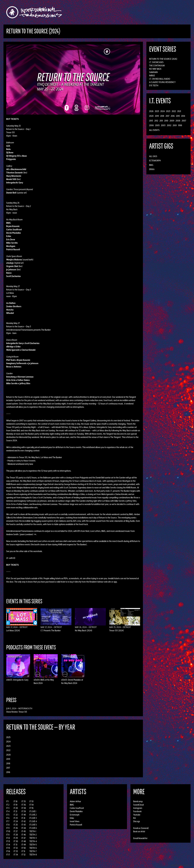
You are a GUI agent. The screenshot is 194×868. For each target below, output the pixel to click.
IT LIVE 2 (33, 815)
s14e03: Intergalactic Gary (17, 680)
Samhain (153, 72)
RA (134, 818)
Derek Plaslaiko (76, 811)
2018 (8, 763)
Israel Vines (75, 821)
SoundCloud (138, 805)
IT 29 (16, 838)
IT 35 (24, 801)
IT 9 (8, 828)
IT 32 (16, 848)
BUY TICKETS (12, 119)
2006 (151, 125)
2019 (8, 759)
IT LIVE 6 (33, 828)
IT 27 (16, 831)
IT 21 (15, 811)
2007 (184, 121)
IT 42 (24, 821)
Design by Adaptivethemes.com (182, 865)
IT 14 (8, 845)
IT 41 (23, 818)
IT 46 (24, 835)
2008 (178, 121)
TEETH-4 (33, 841)
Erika (152, 169)
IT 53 (31, 801)
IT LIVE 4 (33, 821)
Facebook (137, 811)
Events (130, 12)
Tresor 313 (10, 132)
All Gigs (153, 156)
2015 (178, 116)
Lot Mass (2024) (13, 630)
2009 (172, 121)
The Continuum (157, 66)
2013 (151, 121)
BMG (151, 165)
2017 (8, 768)
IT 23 (16, 818)
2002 (169, 125)
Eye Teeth (154, 85)
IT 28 (16, 835)
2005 (157, 125)
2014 (183, 116)
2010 (166, 121)
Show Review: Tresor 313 (17, 712)
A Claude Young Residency (162, 82)
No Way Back (12, 209)
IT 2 (8, 805)
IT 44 (24, 828)
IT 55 (31, 808)
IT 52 (23, 855)
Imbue (152, 75)
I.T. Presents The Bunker (51, 630)
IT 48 (24, 841)
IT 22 (16, 815)
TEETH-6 (33, 848)
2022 (8, 750)
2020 (8, 755)
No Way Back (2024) (84, 630)
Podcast (158, 12)
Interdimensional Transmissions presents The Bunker (28, 330)
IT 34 (16, 855)
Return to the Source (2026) (163, 59)
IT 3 (8, 808)
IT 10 (8, 831)
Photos (147, 12)
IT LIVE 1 (33, 811)
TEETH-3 (33, 838)
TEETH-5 (33, 845)
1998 (180, 125)
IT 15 (8, 848)
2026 (151, 111)
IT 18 (16, 801)
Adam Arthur (75, 801)
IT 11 (8, 835)
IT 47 (24, 838)
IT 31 (15, 845)
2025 (8, 737)
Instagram (138, 808)
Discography (107, 12)
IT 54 (31, 805)
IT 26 (16, 828)
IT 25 (16, 825)
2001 (175, 125)
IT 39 (24, 811)
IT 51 (23, 851)
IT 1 (8, 801)
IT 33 (16, 851)
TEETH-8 (33, 855)
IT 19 (15, 805)
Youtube (137, 815)
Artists (120, 12)
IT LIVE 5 (33, 825)
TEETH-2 (33, 835)
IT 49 (24, 845)
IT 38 (24, 808)
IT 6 (8, 818)
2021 (179, 111)
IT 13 (8, 841)
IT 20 (16, 808)
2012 (156, 121)
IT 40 (24, 815)
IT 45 (24, 831)
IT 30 (16, 841)
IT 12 (8, 838)
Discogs (137, 821)
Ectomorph (155, 161)
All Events (154, 130)
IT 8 (8, 825)
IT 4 (8, 811)
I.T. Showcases (156, 62)
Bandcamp (138, 801)
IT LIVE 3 (33, 818)
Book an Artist (139, 831)
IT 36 (24, 805)
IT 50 (24, 848)
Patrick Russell (76, 825)
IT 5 (8, 815)
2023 (8, 746)
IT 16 (8, 851)
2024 (8, 742)
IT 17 (8, 855)
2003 (163, 125)
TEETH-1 (33, 831)
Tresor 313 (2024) (117, 630)
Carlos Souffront (77, 808)
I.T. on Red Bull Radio (160, 79)
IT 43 (24, 825)
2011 (161, 121)
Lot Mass (10, 293)
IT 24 (16, 821)
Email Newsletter (140, 838)
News (138, 12)
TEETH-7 (33, 851)
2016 (8, 772)
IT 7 (8, 821)
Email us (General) (141, 828)
